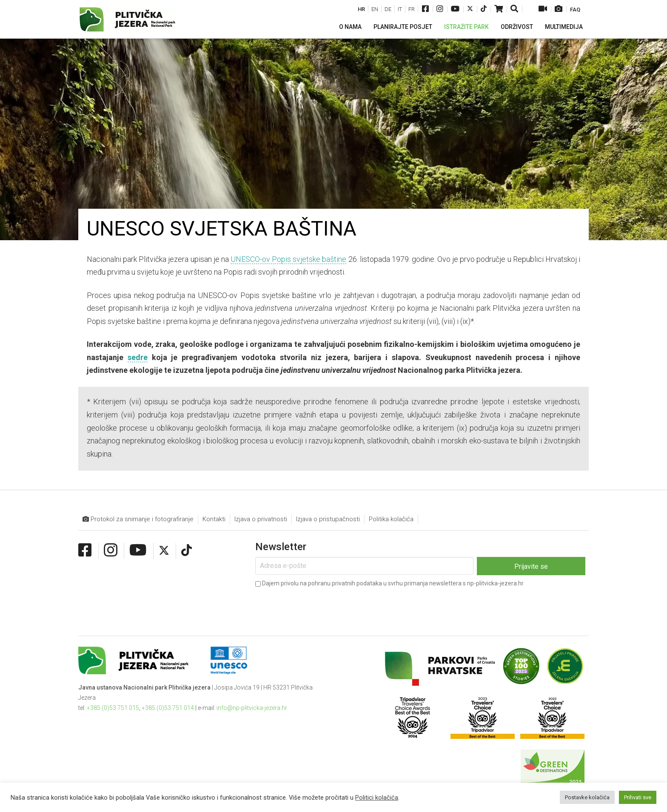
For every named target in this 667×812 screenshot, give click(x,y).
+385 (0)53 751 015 (113, 708)
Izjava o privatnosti (261, 519)
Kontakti (214, 519)
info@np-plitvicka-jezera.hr (252, 708)
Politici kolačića (377, 798)
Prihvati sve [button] (638, 797)
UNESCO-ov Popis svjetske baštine (288, 259)
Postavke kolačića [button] (587, 797)
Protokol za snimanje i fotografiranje (138, 519)
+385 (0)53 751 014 (168, 708)
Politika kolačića (391, 519)
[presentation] (320, 606)
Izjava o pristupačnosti (328, 519)
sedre (138, 357)
